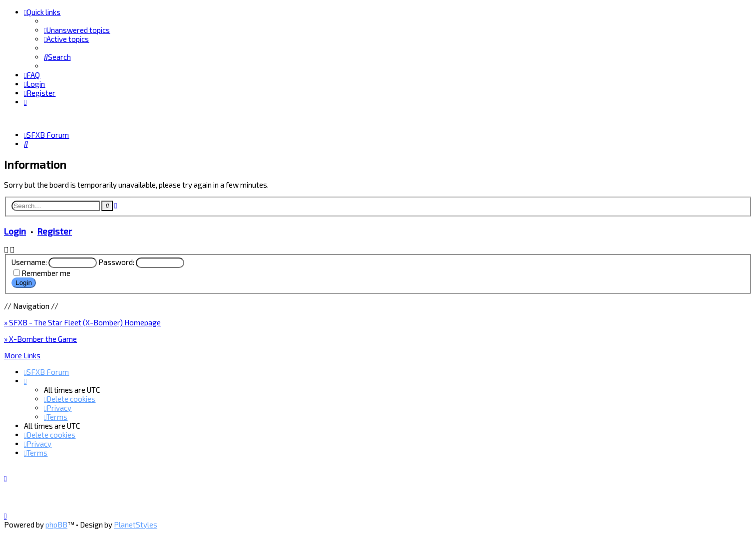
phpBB (56, 525)
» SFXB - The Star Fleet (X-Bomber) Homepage (82, 322)
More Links (22, 355)
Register (55, 231)
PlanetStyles (136, 525)
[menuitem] (77, 30)
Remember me (46, 273)
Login (15, 231)
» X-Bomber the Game (40, 338)
